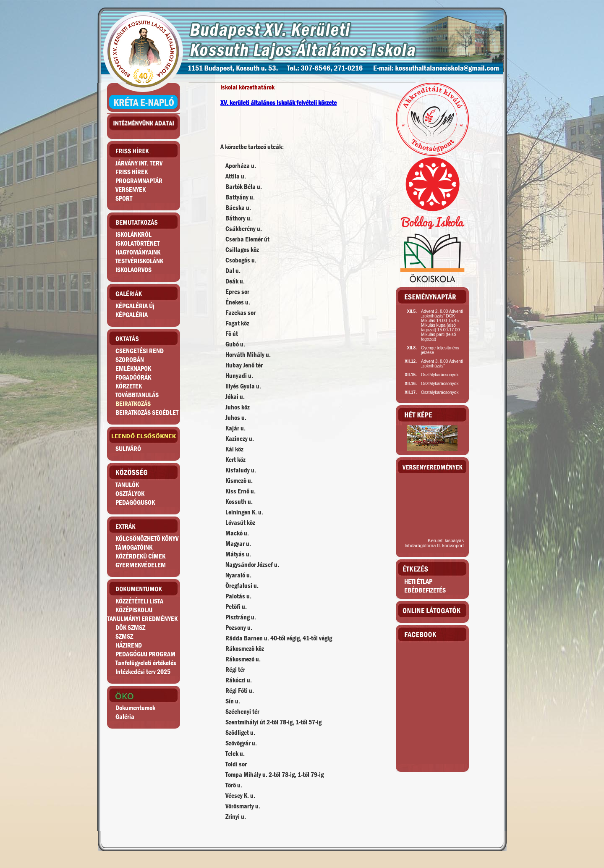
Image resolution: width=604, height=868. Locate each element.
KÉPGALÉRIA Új (135, 306)
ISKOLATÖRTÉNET (137, 243)
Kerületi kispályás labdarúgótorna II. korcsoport (434, 543)
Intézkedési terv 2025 (143, 672)
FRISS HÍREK (132, 172)
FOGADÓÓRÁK (133, 377)
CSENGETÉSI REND (140, 351)
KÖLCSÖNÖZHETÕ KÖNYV (147, 539)
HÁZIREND (129, 645)
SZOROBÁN (130, 360)
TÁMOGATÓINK (134, 547)
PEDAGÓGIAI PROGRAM (145, 654)
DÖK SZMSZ (130, 628)
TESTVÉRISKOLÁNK (139, 261)
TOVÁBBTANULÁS (137, 395)
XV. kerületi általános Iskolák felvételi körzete (278, 103)
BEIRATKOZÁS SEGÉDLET (147, 413)
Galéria (125, 717)
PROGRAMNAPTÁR (139, 181)
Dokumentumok (135, 708)
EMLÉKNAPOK (133, 368)
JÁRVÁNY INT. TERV (139, 163)
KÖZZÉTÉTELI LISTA (139, 601)
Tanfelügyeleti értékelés (146, 663)
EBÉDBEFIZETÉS (425, 590)
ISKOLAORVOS (133, 270)
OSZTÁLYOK (130, 494)
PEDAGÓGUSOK (135, 502)
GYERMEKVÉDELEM (141, 565)
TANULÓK (127, 485)
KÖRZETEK (129, 386)
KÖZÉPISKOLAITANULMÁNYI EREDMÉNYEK (142, 614)
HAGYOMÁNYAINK (138, 252)
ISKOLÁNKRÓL (133, 235)
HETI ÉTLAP (418, 581)
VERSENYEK (131, 190)
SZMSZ (124, 636)
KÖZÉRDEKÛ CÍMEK (140, 556)
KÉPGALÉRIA (132, 315)
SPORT (124, 198)
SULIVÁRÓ (128, 449)
